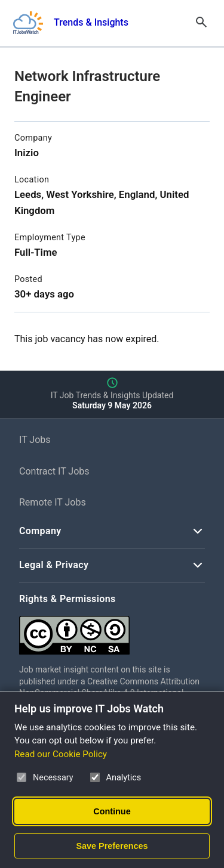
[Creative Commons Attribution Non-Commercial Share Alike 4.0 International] (112, 630)
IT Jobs (35, 440)
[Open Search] (201, 23)
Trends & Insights (91, 22)
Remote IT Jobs (53, 502)
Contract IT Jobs (54, 471)
